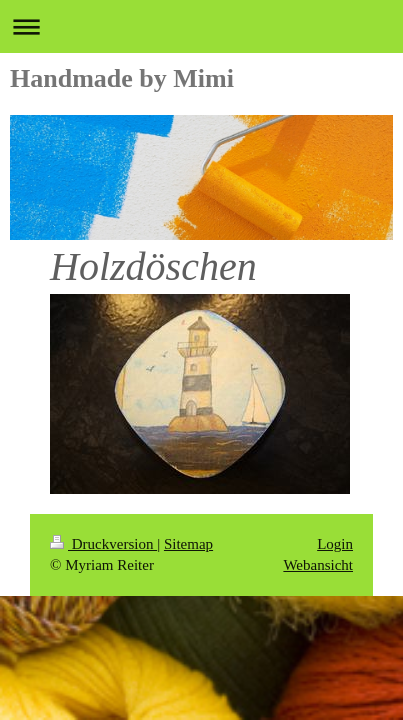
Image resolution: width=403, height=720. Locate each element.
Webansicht (318, 565)
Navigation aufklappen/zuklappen (201, 26)
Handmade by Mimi (122, 78)
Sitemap (188, 544)
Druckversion (103, 544)
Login (335, 544)
